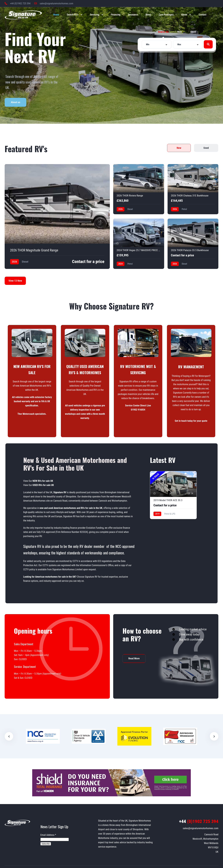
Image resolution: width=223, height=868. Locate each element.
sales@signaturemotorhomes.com (54, 3)
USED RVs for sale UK (43, 485)
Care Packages (166, 15)
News (148, 15)
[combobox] (156, 44)
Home (56, 15)
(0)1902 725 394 (199, 821)
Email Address (48, 835)
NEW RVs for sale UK (43, 481)
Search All (163, 32)
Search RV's (73, 15)
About (184, 15)
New (180, 32)
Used (193, 32)
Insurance (133, 15)
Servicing (95, 15)
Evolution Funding (95, 528)
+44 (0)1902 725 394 (17, 3)
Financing (116, 15)
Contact (203, 15)
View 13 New (15, 281)
